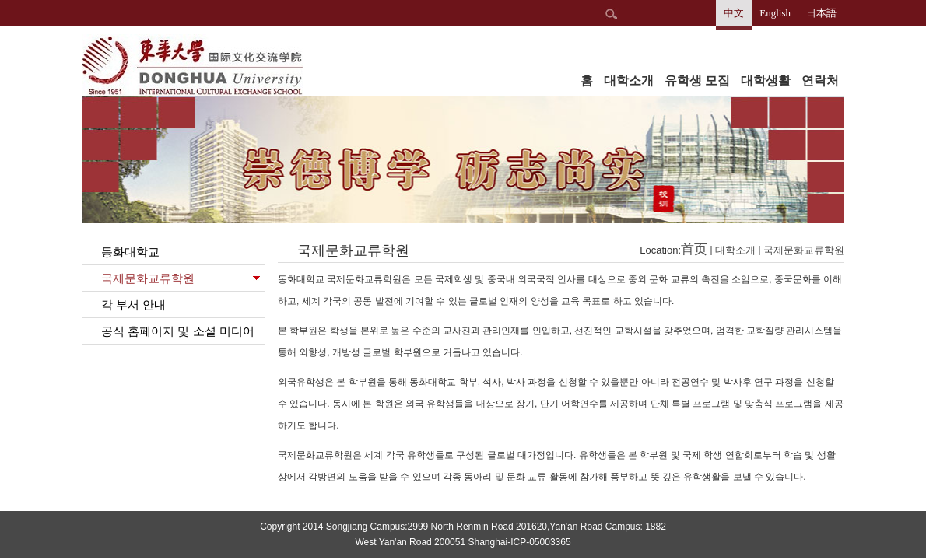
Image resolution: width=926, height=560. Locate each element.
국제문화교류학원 (804, 250)
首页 (694, 249)
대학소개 (735, 250)
